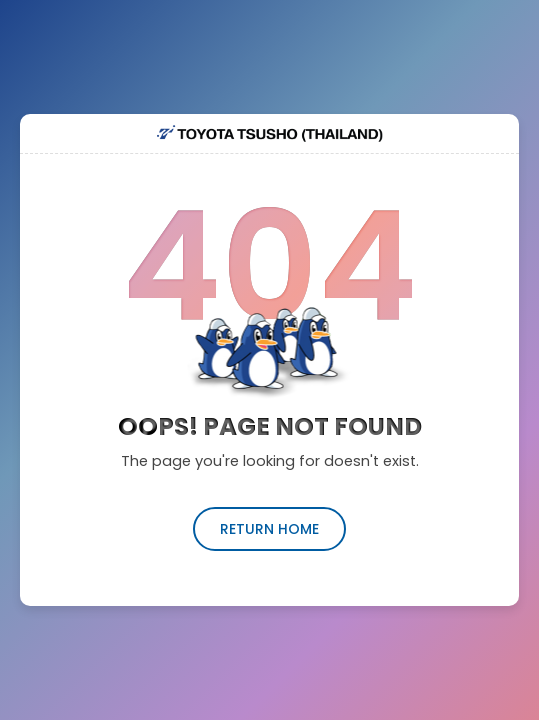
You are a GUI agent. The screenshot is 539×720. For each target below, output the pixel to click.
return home (269, 529)
